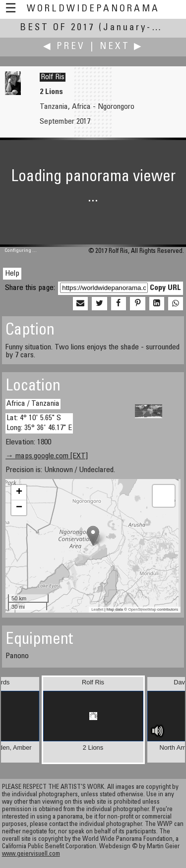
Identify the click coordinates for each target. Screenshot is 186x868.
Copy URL (165, 288)
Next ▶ (122, 47)
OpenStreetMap (142, 609)
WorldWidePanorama (93, 9)
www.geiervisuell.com (31, 854)
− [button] (19, 508)
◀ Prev (64, 47)
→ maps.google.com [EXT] (47, 456)
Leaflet (97, 609)
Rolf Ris (53, 77)
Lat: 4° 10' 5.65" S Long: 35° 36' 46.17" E (39, 423)
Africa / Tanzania (33, 404)
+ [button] (19, 492)
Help (12, 274)
